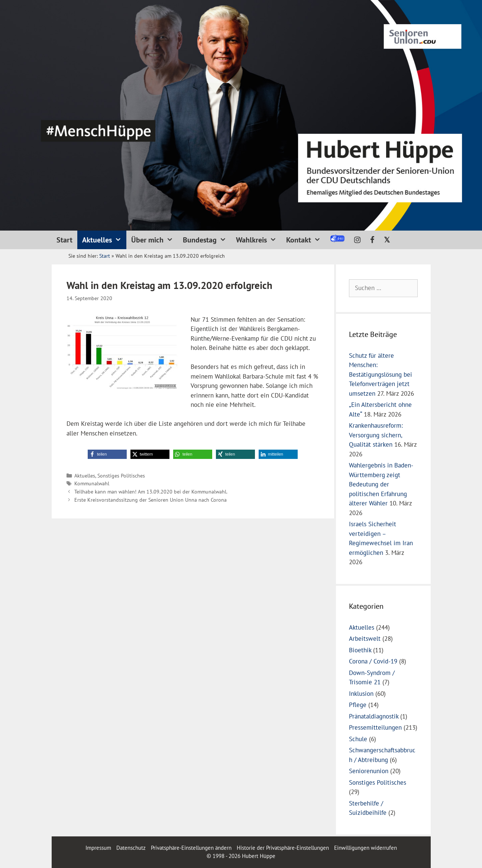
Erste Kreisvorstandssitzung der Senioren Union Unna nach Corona (151, 500)
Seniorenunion (369, 771)
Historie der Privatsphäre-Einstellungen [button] (283, 848)
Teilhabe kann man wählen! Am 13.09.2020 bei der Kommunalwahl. (151, 491)
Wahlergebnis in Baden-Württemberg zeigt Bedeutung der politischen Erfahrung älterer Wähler (381, 484)
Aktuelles (104, 240)
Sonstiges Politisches (121, 475)
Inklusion (361, 694)
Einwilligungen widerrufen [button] (365, 848)
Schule (358, 739)
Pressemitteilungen (375, 727)
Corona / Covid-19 (373, 661)
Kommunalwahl (92, 483)
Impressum (99, 848)
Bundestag (207, 240)
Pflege (358, 705)
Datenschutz (131, 848)
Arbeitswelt (365, 639)
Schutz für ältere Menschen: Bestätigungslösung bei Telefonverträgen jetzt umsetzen (381, 374)
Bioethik (360, 650)
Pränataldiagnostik (374, 716)
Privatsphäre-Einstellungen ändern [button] (191, 848)
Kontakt (306, 240)
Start (64, 240)
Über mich (155, 240)
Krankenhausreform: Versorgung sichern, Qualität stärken (376, 435)
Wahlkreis (259, 240)
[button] (107, 454)
